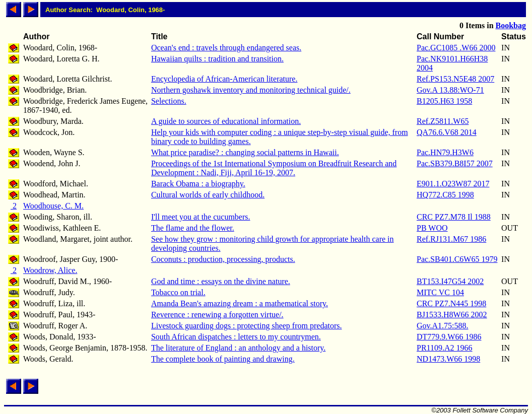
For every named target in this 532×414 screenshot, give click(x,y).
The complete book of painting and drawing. (223, 359)
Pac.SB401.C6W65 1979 (457, 259)
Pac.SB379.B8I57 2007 (455, 163)
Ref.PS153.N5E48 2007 (455, 79)
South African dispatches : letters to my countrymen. (236, 337)
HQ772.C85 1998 (445, 195)
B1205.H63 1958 (444, 101)
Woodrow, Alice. (50, 270)
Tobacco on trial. (178, 292)
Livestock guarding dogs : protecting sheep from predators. (247, 326)
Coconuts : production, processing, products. (223, 259)
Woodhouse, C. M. (53, 206)
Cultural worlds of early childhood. (208, 195)
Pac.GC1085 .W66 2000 (456, 48)
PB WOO (432, 228)
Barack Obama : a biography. (198, 184)
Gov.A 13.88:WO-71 (450, 90)
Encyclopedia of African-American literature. (224, 79)
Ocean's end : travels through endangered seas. (226, 48)
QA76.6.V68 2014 (447, 132)
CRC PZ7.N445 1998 (451, 303)
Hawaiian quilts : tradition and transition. (217, 59)
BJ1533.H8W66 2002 (452, 315)
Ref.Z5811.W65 (443, 121)
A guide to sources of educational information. (226, 121)
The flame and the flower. (193, 228)
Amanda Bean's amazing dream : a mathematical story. (240, 303)
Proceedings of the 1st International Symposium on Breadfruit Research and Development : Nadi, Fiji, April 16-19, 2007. (274, 168)
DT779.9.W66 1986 (449, 337)
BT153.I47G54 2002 (450, 281)
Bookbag (511, 25)
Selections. (169, 101)
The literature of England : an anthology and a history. (238, 348)
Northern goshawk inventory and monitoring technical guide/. (251, 90)
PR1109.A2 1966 (445, 348)
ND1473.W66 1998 (448, 359)
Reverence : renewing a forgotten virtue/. (217, 315)
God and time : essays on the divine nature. (221, 281)
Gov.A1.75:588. (443, 326)
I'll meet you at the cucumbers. (201, 217)
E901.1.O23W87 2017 (453, 184)
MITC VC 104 (440, 292)
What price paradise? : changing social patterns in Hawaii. (245, 152)
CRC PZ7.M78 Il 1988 (454, 217)
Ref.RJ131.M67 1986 (451, 239)
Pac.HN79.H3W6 (445, 152)
